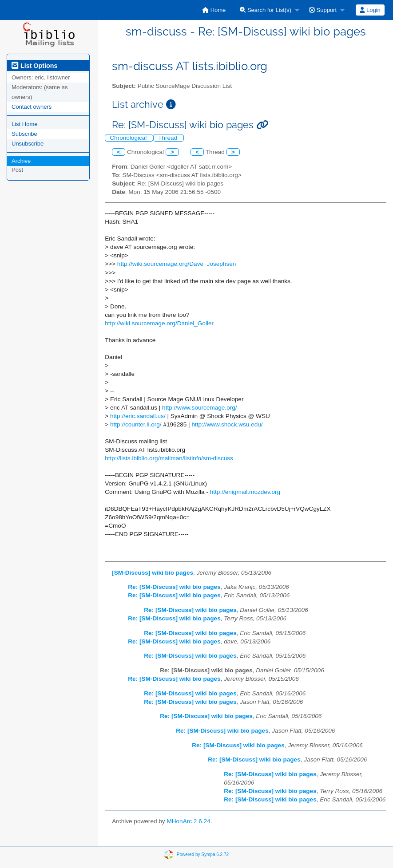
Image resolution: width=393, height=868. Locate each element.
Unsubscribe (28, 144)
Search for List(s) (266, 10)
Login (370, 10)
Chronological (129, 138)
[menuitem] (214, 10)
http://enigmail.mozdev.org (245, 492)
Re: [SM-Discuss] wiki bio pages (174, 587)
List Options (34, 66)
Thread (169, 138)
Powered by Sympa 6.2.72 (203, 854)
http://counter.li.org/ (136, 424)
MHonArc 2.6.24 (188, 821)
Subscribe (24, 134)
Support (323, 10)
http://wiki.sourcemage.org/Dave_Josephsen (177, 264)
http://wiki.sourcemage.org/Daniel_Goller (159, 323)
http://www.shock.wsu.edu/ (227, 424)
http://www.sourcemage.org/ (200, 408)
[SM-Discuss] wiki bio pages (153, 573)
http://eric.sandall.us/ (138, 416)
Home (214, 10)
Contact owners (32, 107)
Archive (21, 161)
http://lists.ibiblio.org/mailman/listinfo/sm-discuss (169, 458)
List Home (25, 124)
